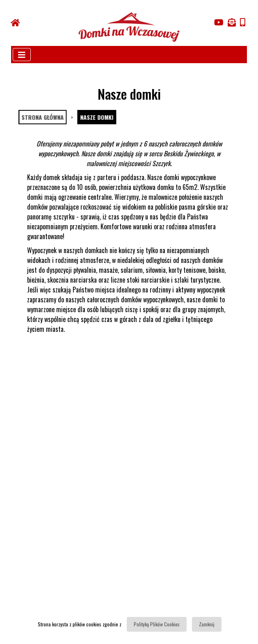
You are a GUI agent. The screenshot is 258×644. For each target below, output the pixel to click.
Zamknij (207, 624)
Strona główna (42, 117)
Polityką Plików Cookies (157, 624)
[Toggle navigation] (22, 55)
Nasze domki (96, 117)
